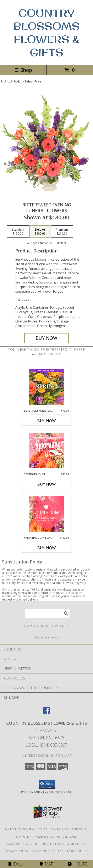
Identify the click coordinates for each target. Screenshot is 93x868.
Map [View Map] (46, 864)
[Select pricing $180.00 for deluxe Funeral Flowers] (40, 232)
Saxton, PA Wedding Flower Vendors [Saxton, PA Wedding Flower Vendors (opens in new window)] (46, 837)
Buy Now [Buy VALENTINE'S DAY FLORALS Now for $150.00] (46, 548)
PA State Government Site (64, 844)
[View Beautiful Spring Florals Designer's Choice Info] (47, 387)
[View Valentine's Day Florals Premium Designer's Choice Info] (47, 514)
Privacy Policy (17, 851)
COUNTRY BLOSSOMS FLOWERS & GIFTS (46, 32)
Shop (23, 70)
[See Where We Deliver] (46, 637)
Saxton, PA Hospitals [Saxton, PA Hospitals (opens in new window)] (69, 829)
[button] (47, 784)
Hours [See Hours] (78, 864)
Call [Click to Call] (15, 864)
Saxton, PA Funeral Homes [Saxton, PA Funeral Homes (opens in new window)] (26, 829)
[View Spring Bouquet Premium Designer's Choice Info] (47, 450)
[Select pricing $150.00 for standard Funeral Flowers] (18, 232)
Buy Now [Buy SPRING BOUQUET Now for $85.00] (46, 484)
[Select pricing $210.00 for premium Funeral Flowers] (62, 232)
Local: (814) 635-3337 (46, 745)
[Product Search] (47, 613)
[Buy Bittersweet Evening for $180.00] (46, 338)
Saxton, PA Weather (23, 844)
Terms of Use (78, 851)
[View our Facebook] (46, 712)
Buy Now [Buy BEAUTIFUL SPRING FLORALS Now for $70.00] (46, 421)
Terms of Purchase (48, 851)
